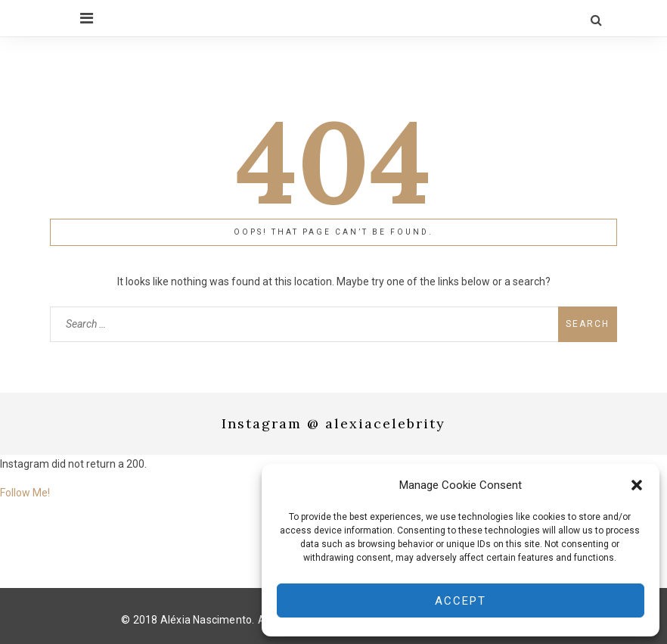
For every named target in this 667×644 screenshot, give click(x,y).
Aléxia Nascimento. (208, 619)
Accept (461, 601)
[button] (637, 485)
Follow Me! (25, 493)
